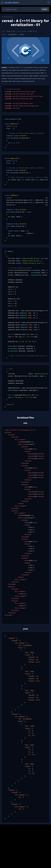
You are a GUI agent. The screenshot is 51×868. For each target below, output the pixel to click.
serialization (12, 34)
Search (45, 9)
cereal (22, 34)
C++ (4, 34)
